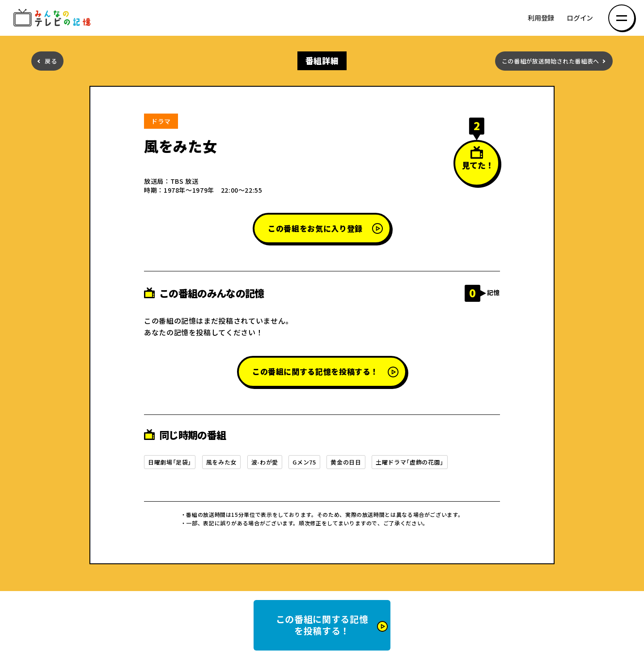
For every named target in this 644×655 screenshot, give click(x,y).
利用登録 (541, 18)
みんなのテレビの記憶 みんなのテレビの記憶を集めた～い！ (54, 18)
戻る (51, 61)
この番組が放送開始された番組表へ (551, 61)
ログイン (580, 18)
